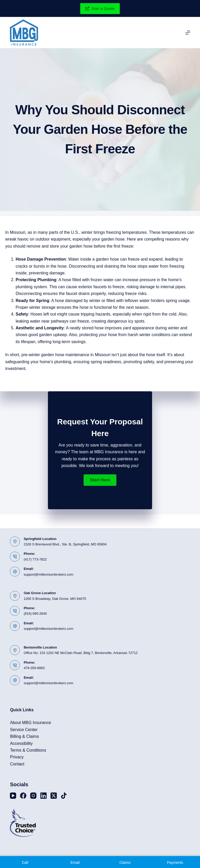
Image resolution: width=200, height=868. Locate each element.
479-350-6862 (34, 668)
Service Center (24, 730)
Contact (17, 764)
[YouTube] (13, 796)
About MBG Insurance (30, 723)
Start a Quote (100, 8)
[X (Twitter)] (54, 796)
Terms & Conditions (28, 750)
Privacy (17, 757)
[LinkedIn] (43, 796)
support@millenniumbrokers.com (48, 574)
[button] (100, 480)
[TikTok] (64, 796)
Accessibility (21, 743)
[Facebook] (23, 796)
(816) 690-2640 (35, 614)
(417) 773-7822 (35, 559)
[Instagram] (33, 796)
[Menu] (188, 33)
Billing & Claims (24, 736)
